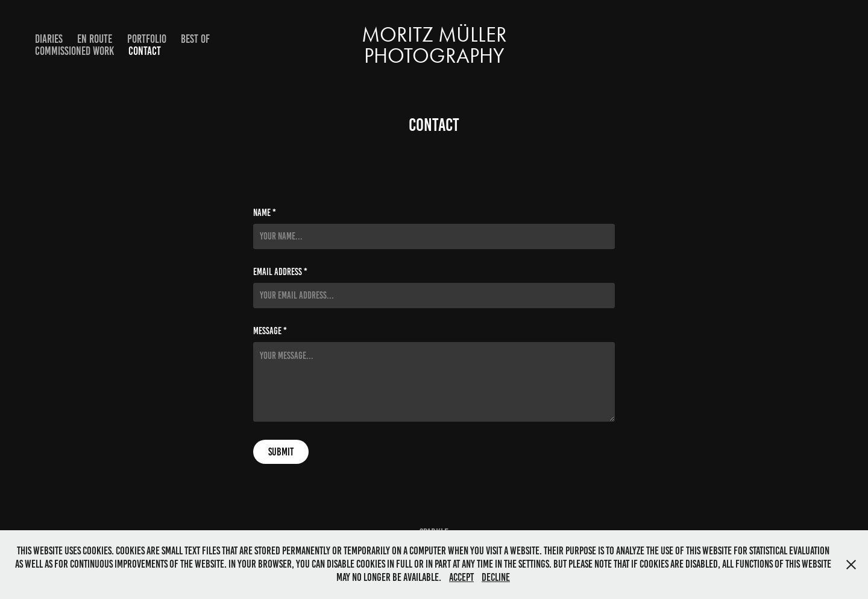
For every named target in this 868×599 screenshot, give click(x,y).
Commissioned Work (74, 51)
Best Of (195, 39)
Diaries (49, 39)
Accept (461, 577)
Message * (270, 331)
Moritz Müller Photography (437, 45)
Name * (265, 213)
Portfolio (147, 39)
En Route (95, 39)
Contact (145, 51)
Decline (496, 577)
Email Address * (280, 272)
